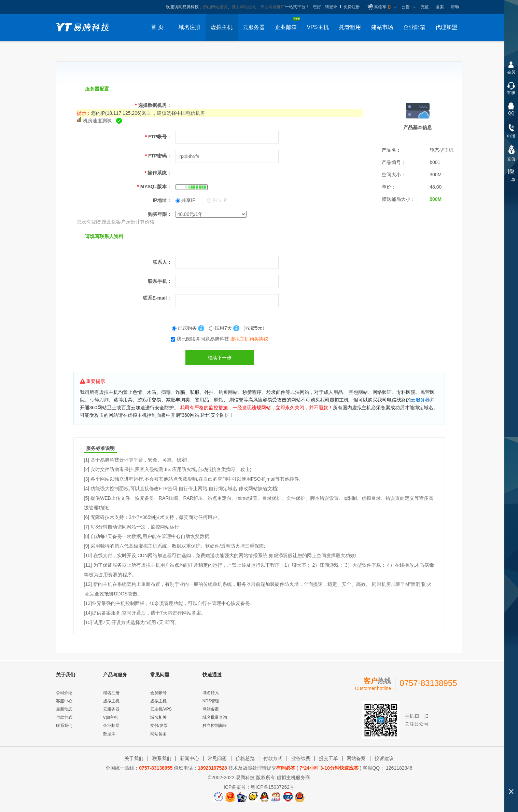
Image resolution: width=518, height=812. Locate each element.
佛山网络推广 (272, 7)
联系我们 (64, 726)
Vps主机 (111, 717)
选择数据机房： (153, 105)
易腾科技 (245, 777)
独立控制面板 (215, 726)
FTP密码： (158, 156)
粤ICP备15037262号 (272, 787)
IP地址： (162, 200)
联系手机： (160, 281)
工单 (511, 180)
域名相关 (158, 717)
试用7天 (221, 328)
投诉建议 (384, 758)
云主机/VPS (161, 709)
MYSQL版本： (154, 187)
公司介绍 (64, 693)
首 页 (157, 27)
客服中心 (64, 701)
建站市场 (382, 27)
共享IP (185, 200)
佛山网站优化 (244, 7)
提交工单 (328, 758)
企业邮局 (111, 726)
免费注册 (352, 7)
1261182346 (398, 768)
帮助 (455, 7)
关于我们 (134, 758)
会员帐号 (158, 693)
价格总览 (245, 758)
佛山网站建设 (215, 7)
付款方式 (64, 717)
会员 (511, 72)
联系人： (162, 262)
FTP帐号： (158, 137)
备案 (440, 7)
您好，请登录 (325, 7)
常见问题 (217, 758)
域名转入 (211, 693)
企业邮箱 (414, 27)
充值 (425, 7)
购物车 (382, 7)
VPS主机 (318, 27)
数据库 (109, 734)
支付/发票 (159, 726)
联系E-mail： (157, 298)
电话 (511, 136)
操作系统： (158, 173)
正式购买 (185, 328)
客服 (511, 93)
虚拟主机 (222, 27)
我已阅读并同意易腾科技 (223, 339)
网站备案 (158, 734)
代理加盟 (446, 27)
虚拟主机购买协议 (249, 339)
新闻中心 (190, 758)
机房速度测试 (97, 121)
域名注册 (190, 27)
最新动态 (64, 709)
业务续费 (301, 758)
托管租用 (350, 27)
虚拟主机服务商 (293, 777)
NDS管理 (211, 701)
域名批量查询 (215, 717)
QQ (511, 113)
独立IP (217, 200)
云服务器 (254, 27)
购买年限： (160, 214)
